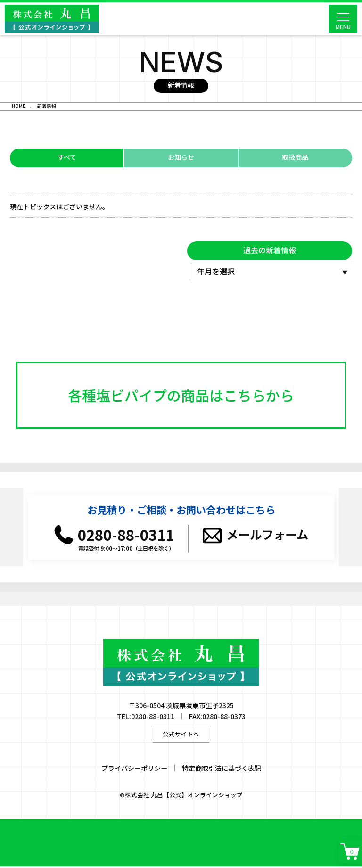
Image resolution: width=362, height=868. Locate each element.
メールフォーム (267, 537)
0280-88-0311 (126, 536)
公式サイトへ (181, 736)
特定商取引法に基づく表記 (222, 770)
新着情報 (47, 107)
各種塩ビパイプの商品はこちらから (181, 396)
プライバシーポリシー (134, 770)
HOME (19, 107)
